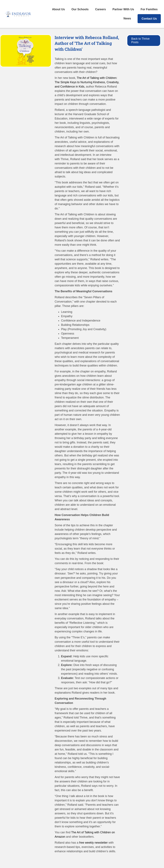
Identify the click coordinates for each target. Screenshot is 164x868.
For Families (149, 9)
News (127, 18)
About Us (58, 9)
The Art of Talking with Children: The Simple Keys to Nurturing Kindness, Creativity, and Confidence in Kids (87, 82)
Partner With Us (123, 9)
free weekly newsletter (93, 843)
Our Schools (80, 9)
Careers (100, 9)
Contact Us (149, 19)
